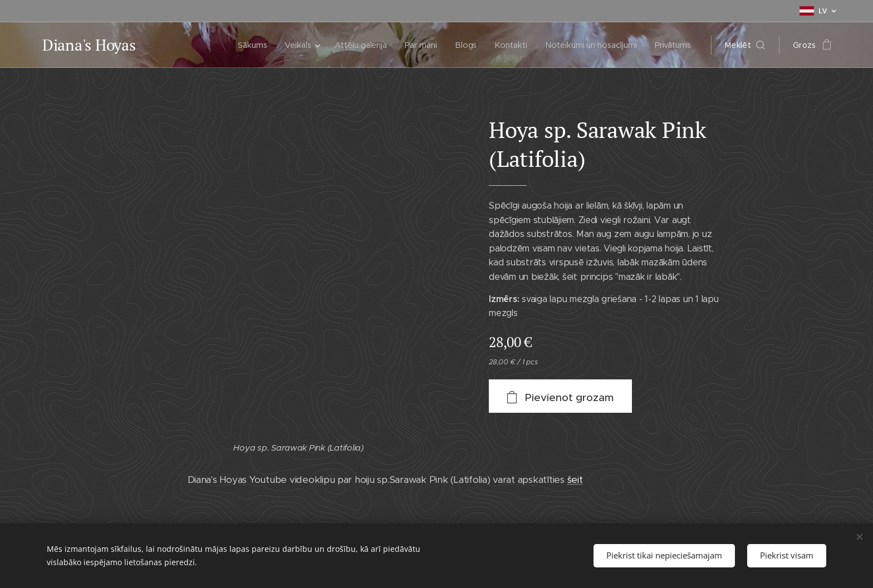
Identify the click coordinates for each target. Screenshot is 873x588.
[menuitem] (246, 45)
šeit (575, 480)
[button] (745, 45)
